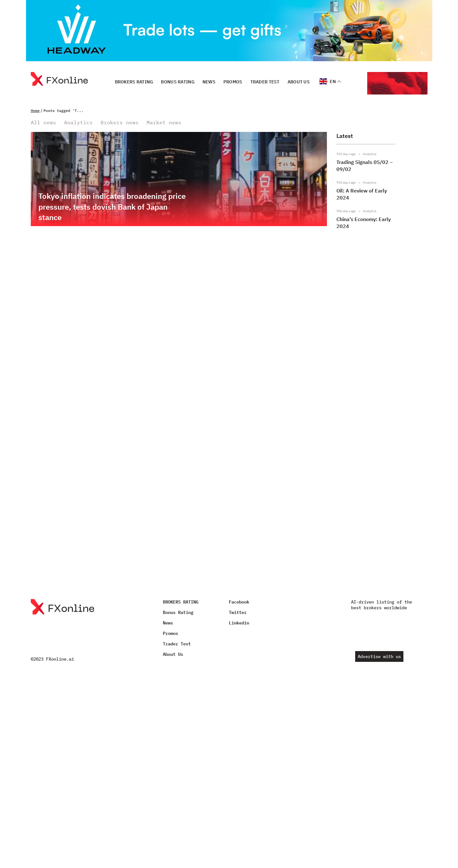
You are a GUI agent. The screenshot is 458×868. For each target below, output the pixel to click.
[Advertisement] (379, 403)
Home (35, 111)
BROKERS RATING (134, 82)
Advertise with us (379, 656)
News (209, 82)
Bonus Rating (178, 82)
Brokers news (120, 123)
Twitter (238, 612)
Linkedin (239, 623)
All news (43, 123)
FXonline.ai (60, 659)
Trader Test (265, 82)
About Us (299, 82)
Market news (164, 123)
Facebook (239, 602)
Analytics (78, 123)
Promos (233, 82)
